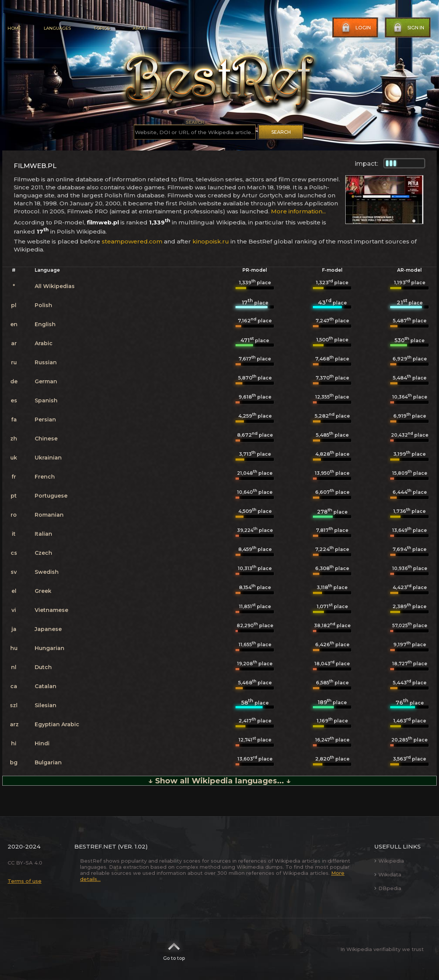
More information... (298, 211)
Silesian (46, 705)
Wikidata (388, 874)
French (45, 477)
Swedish (47, 572)
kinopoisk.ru (211, 241)
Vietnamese (51, 610)
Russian (46, 362)
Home (14, 28)
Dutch (43, 667)
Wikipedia (389, 861)
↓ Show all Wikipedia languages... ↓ (219, 781)
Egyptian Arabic (57, 724)
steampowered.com (132, 241)
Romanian (49, 515)
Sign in (408, 28)
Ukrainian (48, 458)
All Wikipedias (55, 286)
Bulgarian (48, 762)
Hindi (42, 743)
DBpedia (388, 888)
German (46, 381)
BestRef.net (95, 846)
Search (281, 132)
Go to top (174, 949)
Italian (43, 534)
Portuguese (51, 496)
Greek (43, 591)
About (140, 28)
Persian (45, 420)
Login (356, 28)
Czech (43, 553)
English (45, 324)
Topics (102, 28)
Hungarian (50, 648)
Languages (57, 28)
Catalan (46, 686)
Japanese (48, 629)
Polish (43, 305)
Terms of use (25, 881)
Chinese (46, 439)
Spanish (46, 400)
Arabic (44, 343)
